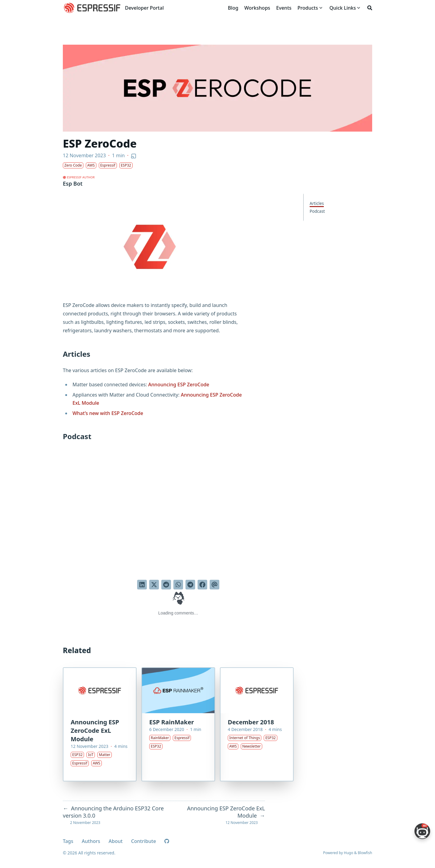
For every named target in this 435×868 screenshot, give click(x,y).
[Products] (308, 8)
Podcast (317, 211)
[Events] (284, 8)
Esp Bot (73, 184)
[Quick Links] (343, 8)
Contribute (143, 841)
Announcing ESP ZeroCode (179, 385)
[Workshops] (257, 8)
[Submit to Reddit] (166, 585)
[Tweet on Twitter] (154, 585)
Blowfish (365, 853)
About (116, 841)
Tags (68, 841)
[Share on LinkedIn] (142, 585)
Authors (91, 841)
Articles (317, 203)
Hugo (348, 853)
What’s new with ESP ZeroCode (108, 413)
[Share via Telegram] (190, 585)
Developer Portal (144, 8)
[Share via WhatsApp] (178, 585)
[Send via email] (214, 585)
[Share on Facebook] (202, 585)
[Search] (370, 8)
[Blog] (233, 8)
